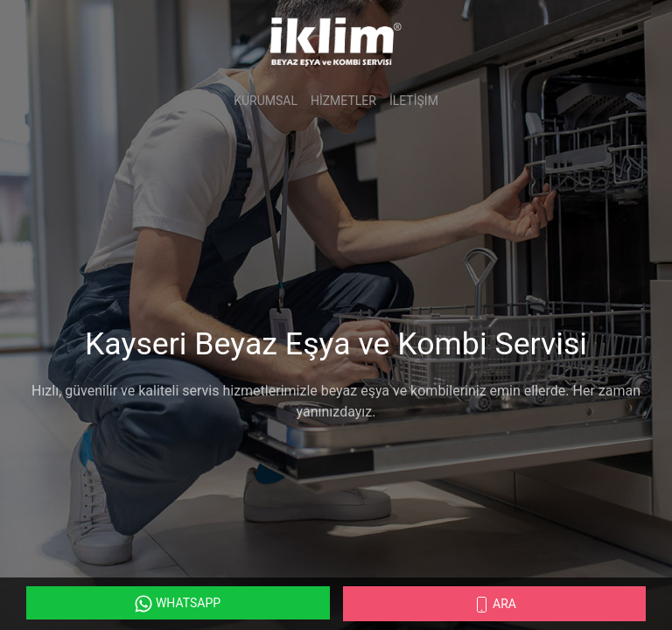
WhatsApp (178, 604)
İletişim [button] (414, 101)
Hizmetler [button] (343, 101)
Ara (494, 605)
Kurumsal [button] (266, 101)
